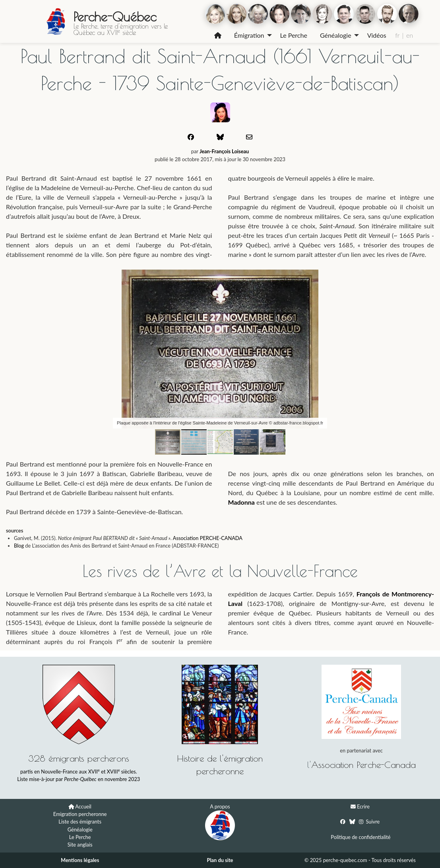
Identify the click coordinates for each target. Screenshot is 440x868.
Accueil (83, 806)
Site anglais (80, 845)
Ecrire (363, 806)
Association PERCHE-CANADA (208, 538)
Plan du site (220, 860)
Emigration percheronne (80, 814)
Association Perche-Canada (363, 765)
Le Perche (294, 35)
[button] (350, 277)
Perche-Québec (115, 17)
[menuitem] (218, 35)
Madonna (241, 502)
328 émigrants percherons (79, 758)
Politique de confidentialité (361, 837)
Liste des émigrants (80, 822)
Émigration (249, 35)
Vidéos (377, 35)
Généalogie (336, 35)
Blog (19, 546)
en (410, 35)
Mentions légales (80, 860)
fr (397, 35)
